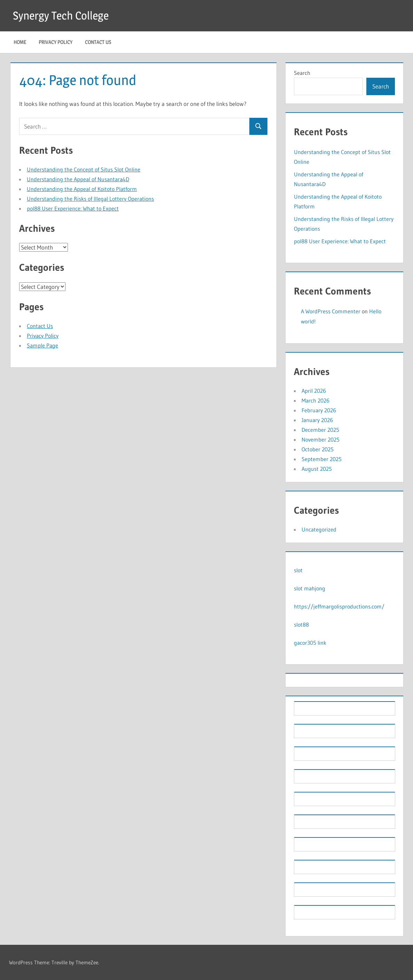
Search (302, 73)
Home (20, 42)
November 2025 (321, 439)
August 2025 (317, 469)
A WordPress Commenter (331, 311)
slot (298, 570)
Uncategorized (319, 529)
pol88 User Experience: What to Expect (73, 208)
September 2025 (322, 459)
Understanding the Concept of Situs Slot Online (84, 169)
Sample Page (42, 345)
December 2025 (320, 430)
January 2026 (317, 420)
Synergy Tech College (61, 16)
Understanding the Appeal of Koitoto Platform (82, 189)
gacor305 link (310, 643)
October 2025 (318, 449)
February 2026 (319, 410)
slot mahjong (310, 588)
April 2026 (314, 391)
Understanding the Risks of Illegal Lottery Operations (90, 199)
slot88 (301, 625)
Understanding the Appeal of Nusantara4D (78, 179)
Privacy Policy (56, 42)
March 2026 (315, 400)
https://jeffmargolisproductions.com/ (339, 606)
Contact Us (98, 42)
